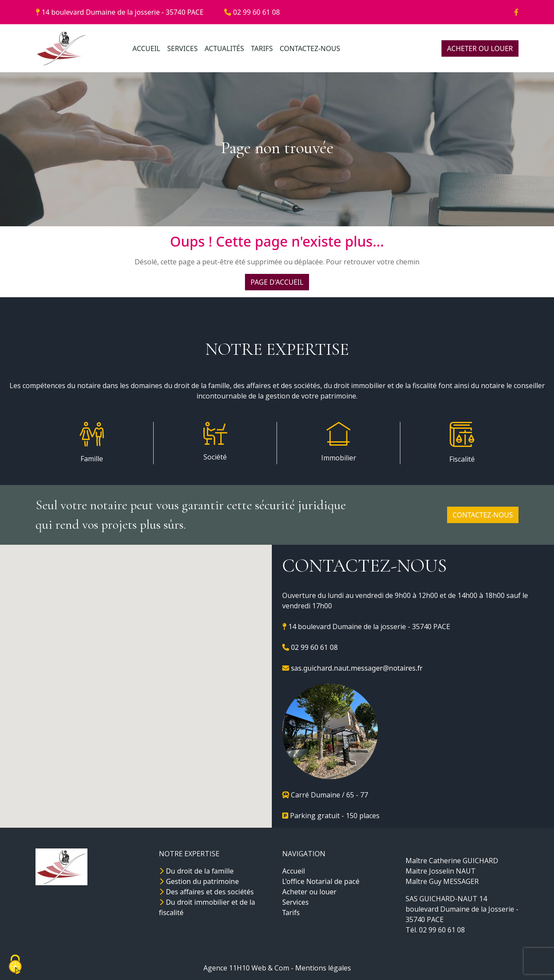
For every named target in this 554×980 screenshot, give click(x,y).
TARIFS (262, 48)
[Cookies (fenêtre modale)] (15, 965)
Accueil (294, 871)
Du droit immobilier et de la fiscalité (207, 907)
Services (295, 902)
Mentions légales (323, 968)
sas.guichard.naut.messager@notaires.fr (352, 668)
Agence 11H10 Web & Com (246, 968)
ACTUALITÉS (224, 48)
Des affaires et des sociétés (206, 892)
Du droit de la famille (196, 871)
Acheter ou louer (309, 892)
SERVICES (182, 48)
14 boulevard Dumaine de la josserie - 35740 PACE (119, 12)
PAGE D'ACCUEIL (277, 282)
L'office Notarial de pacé (321, 881)
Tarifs (291, 913)
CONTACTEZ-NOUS (310, 48)
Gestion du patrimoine (199, 881)
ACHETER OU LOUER (480, 48)
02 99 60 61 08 (252, 12)
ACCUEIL (146, 48)
